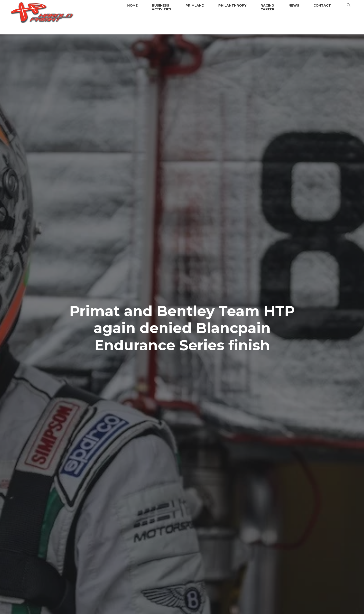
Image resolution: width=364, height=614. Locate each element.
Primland (195, 5)
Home (132, 5)
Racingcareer (267, 7)
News (294, 5)
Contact (322, 5)
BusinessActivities (162, 7)
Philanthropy (232, 5)
